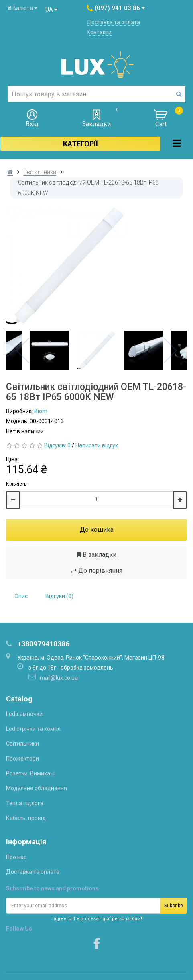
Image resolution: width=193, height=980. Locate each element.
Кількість (16, 484)
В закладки (97, 555)
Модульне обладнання (37, 788)
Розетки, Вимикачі (30, 773)
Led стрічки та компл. (34, 729)
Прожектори (22, 759)
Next (170, 351)
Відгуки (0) (59, 596)
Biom (41, 411)
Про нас (16, 857)
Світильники (40, 172)
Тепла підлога (25, 803)
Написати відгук (97, 445)
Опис (21, 596)
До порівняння (97, 571)
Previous (23, 351)
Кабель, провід (26, 818)
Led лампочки (24, 714)
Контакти (99, 32)
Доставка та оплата (113, 22)
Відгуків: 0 (57, 445)
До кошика (97, 530)
